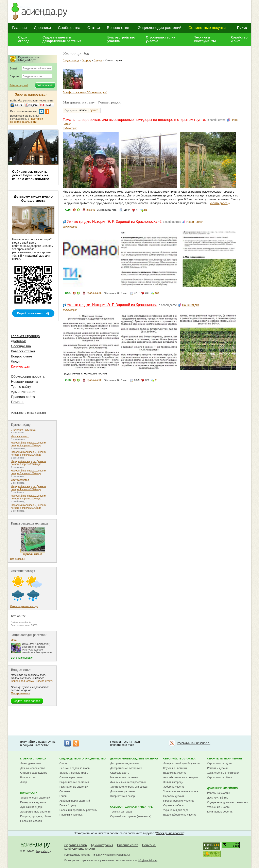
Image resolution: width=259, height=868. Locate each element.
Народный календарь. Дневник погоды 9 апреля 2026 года (28, 444)
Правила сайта (23, 397)
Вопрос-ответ (119, 28)
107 (157, 293)
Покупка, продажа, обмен (36, 816)
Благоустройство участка (121, 39)
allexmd (91, 210)
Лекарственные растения (36, 812)
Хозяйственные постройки (223, 773)
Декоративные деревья (125, 763)
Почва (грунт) (68, 805)
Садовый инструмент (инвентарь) (131, 816)
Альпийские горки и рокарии (181, 777)
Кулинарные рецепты (220, 812)
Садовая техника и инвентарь (132, 807)
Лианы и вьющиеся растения (128, 782)
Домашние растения (123, 791)
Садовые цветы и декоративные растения (62, 39)
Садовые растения (71, 777)
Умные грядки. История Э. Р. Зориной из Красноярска (112, 305)
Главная (19, 28)
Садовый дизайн (174, 796)
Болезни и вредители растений (79, 810)
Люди (15, 361)
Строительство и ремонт (225, 759)
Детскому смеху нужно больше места (33, 199)
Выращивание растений (74, 782)
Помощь (18, 402)
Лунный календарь (32, 807)
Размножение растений (74, 787)
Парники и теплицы (71, 815)
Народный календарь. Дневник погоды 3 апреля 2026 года (28, 497)
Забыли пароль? (19, 85)
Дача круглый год (218, 798)
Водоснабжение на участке (180, 815)
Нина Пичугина (100, 855)
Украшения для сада (176, 810)
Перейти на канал (30, 313)
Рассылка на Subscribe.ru (194, 743)
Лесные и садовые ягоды (75, 768)
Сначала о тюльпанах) (24, 430)
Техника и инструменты (205, 39)
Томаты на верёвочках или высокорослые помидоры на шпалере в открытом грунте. (134, 120)
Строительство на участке (161, 39)
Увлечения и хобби (219, 807)
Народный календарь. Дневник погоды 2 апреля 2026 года (28, 507)
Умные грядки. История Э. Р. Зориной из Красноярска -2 (114, 222)
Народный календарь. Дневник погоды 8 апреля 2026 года (28, 453)
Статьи (94, 28)
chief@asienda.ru (120, 855)
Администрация (24, 392)
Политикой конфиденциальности (27, 120)
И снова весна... (20, 436)
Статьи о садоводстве (34, 773)
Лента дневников (31, 763)
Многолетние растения (124, 777)
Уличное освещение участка (181, 791)
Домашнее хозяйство (222, 788)
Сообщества (69, 28)
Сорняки (65, 791)
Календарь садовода (33, 802)
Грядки (98, 60)
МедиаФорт (43, 851)
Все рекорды (17, 559)
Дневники (42, 28)
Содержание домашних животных (228, 802)
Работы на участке (218, 793)
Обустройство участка (179, 759)
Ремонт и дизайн (217, 768)
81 (156, 380)
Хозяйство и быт (239, 39)
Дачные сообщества (33, 768)
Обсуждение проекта (28, 377)
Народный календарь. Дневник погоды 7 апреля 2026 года (28, 472)
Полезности (29, 793)
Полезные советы (31, 821)
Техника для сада (121, 812)
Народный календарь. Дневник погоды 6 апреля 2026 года (28, 463)
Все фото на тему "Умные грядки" (85, 92)
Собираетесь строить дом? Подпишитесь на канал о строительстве (31, 175)
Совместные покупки (207, 28)
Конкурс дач (21, 366)
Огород (86, 60)
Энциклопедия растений (160, 28)
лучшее (94, 110)
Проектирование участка (178, 801)
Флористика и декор (123, 796)
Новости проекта (24, 382)
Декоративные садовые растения (134, 759)
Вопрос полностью (22, 681)
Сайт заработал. (20, 480)
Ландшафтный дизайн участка (182, 763)
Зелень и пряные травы (74, 773)
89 (146, 210)
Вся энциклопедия (22, 658)
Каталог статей (23, 351)
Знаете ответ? (44, 681)
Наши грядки (195, 222)
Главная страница (25, 336)
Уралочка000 (94, 293)
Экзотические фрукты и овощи (129, 787)
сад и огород (70, 128)
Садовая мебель (174, 805)
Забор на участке (174, 787)
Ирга (14, 640)
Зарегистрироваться (31, 94)
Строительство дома (220, 763)
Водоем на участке (175, 773)
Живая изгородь (173, 782)
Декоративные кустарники (126, 768)
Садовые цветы (120, 773)
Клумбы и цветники (175, 768)
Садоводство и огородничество (83, 759)
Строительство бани (219, 777)
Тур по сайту (21, 387)
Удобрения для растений (75, 801)
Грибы (63, 796)
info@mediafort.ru (148, 861)
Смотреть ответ (20, 693)
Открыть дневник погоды (24, 606)
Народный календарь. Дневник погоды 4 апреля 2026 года (28, 488)
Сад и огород (24, 39)
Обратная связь (76, 845)
